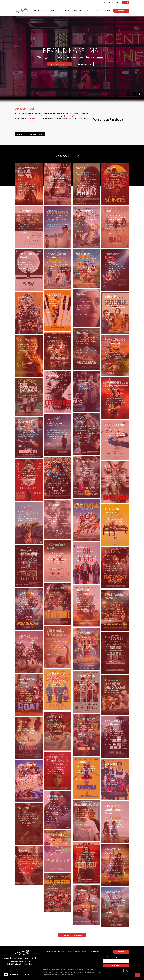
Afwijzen (14, 975)
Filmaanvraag (121, 11)
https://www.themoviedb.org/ (52, 975)
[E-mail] (116, 961)
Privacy (55, 972)
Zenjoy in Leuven (86, 972)
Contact (106, 11)
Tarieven (89, 11)
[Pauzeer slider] (140, 94)
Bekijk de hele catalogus (72, 935)
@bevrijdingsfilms (71, 116)
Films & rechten (39, 11)
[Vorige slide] (129, 94)
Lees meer (25, 975)
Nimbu (100, 972)
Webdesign (62, 972)
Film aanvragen (84, 64)
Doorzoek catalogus (60, 64)
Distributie (55, 11)
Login (126, 3)
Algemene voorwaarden (68, 975)
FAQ (98, 11)
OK (6, 975)
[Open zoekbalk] (105, 3)
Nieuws (67, 11)
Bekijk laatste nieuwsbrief (30, 134)
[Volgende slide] (134, 94)
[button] (138, 975)
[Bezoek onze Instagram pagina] (113, 3)
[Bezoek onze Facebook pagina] (109, 3)
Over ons (77, 11)
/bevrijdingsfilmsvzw (34, 118)
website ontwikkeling (72, 972)
